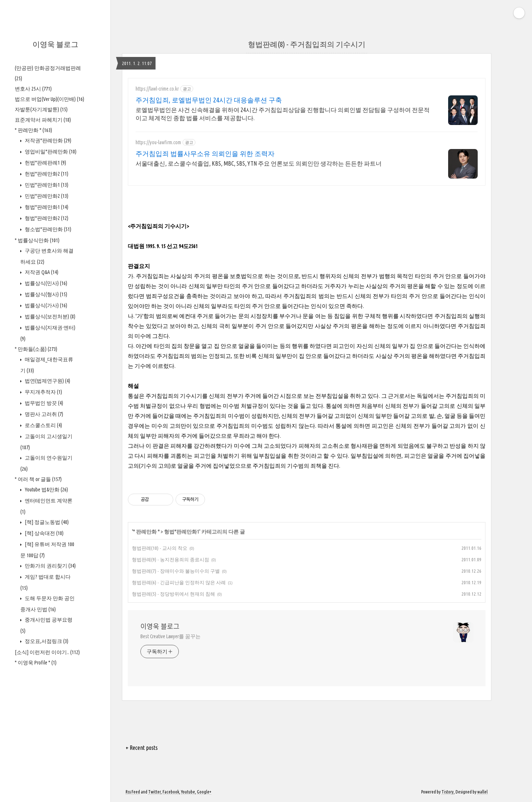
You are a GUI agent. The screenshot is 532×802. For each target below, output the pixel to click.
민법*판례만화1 (46, 185)
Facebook (171, 792)
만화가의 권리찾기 (50, 566)
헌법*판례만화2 (46, 174)
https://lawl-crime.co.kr (157, 89)
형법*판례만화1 (46, 207)
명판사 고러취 (43, 414)
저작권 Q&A (41, 272)
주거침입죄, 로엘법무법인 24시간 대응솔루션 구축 (209, 100)
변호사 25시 (33, 89)
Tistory (448, 792)
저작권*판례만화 (47, 141)
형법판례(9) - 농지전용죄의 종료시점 (170, 559)
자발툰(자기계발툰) (41, 109)
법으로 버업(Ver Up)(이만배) (50, 99)
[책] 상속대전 (44, 533)
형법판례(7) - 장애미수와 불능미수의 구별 (176, 571)
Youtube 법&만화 (46, 490)
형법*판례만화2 (46, 218)
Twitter (154, 792)
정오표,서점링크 (46, 641)
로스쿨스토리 (43, 425)
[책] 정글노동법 (46, 522)
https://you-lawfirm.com (158, 142)
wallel (482, 792)
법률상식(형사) (45, 294)
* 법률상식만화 (37, 240)
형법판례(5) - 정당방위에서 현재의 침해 (173, 594)
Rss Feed (133, 792)
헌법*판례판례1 (45, 163)
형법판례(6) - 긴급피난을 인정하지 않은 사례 (179, 582)
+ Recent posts (142, 748)
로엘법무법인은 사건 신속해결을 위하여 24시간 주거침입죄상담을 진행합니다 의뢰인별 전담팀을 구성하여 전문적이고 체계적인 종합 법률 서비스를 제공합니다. (283, 114)
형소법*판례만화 (47, 229)
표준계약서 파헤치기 (43, 120)
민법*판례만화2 (46, 196)
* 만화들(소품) (36, 349)
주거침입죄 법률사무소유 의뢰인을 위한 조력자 (205, 153)
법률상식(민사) (45, 283)
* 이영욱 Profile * (36, 663)
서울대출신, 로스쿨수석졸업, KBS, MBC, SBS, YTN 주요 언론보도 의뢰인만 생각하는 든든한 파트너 (259, 163)
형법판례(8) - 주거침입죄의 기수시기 (307, 44)
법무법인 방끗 (43, 403)
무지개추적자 (43, 392)
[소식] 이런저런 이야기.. (47, 652)
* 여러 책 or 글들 (38, 479)
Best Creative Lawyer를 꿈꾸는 (170, 636)
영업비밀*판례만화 (50, 152)
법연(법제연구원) (47, 381)
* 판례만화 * (33, 130)
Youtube (188, 792)
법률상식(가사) (45, 305)
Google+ (204, 792)
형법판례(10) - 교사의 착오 (160, 548)
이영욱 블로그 (55, 44)
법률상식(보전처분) (50, 317)
